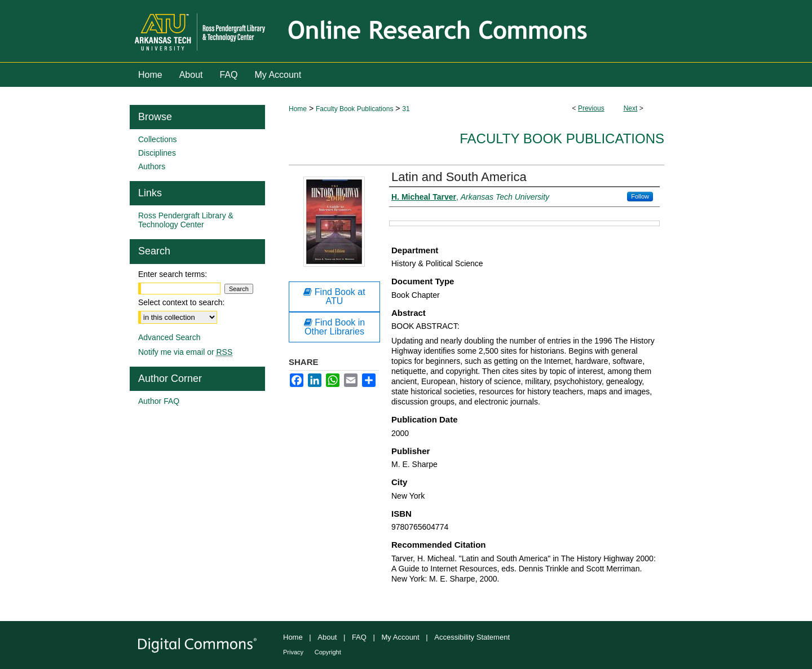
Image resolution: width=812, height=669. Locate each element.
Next (631, 108)
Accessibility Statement (472, 637)
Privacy (293, 652)
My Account (401, 637)
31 (406, 109)
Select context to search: (181, 302)
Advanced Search (169, 337)
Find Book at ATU (334, 296)
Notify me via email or (185, 352)
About (327, 637)
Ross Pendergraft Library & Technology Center (186, 220)
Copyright (328, 652)
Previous (591, 108)
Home (298, 109)
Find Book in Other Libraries (334, 327)
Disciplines (157, 153)
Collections (157, 139)
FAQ (359, 637)
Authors (152, 166)
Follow (640, 196)
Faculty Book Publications (354, 109)
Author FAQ (159, 401)
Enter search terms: (173, 274)
